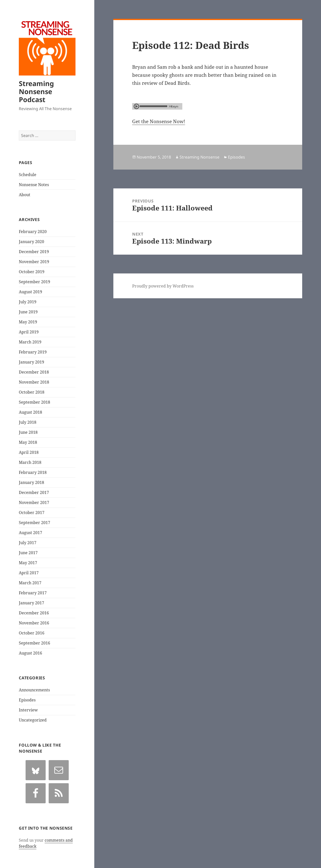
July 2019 (28, 302)
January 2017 (31, 603)
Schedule (28, 175)
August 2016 (30, 653)
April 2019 (29, 332)
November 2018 (34, 382)
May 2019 (28, 322)
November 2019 (34, 262)
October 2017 (32, 513)
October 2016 (32, 633)
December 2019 (34, 252)
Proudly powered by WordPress (163, 286)
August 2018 (30, 412)
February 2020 (33, 232)
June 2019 (28, 312)
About (25, 195)
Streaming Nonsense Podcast (36, 91)
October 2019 (32, 272)
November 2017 (34, 502)
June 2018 (28, 432)
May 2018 (28, 442)
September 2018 (34, 402)
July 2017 (28, 543)
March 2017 (30, 583)
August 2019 (30, 292)
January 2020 (31, 242)
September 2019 (34, 282)
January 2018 (31, 482)
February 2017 (33, 593)
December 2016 (34, 613)
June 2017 (28, 553)
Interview (28, 710)
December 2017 (34, 492)
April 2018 (29, 452)
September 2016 (34, 643)
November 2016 (34, 623)
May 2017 (28, 563)
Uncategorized (33, 720)
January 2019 (31, 362)
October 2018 (32, 392)
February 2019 (33, 352)
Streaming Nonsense (199, 157)
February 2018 (33, 472)
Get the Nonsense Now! (159, 121)
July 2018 (28, 422)
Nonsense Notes (34, 185)
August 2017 (30, 533)
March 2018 (30, 462)
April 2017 (29, 573)
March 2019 (30, 342)
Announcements (34, 690)
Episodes (27, 700)
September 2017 (34, 523)
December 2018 (34, 372)
